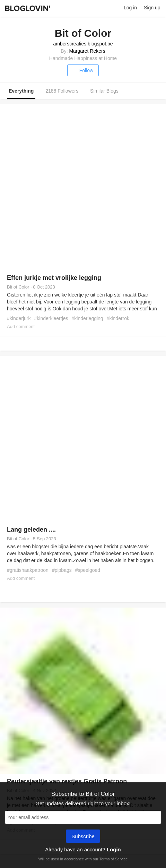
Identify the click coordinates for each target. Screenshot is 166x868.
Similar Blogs (104, 91)
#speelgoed (88, 570)
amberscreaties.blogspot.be (83, 44)
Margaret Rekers (87, 51)
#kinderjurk (19, 318)
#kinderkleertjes (51, 318)
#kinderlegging (88, 318)
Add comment (21, 326)
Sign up (152, 8)
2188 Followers (62, 91)
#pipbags (62, 570)
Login (114, 849)
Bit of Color (18, 287)
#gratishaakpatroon (28, 570)
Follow (83, 70)
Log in (130, 8)
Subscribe (83, 837)
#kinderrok (118, 318)
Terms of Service (113, 859)
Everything (21, 91)
